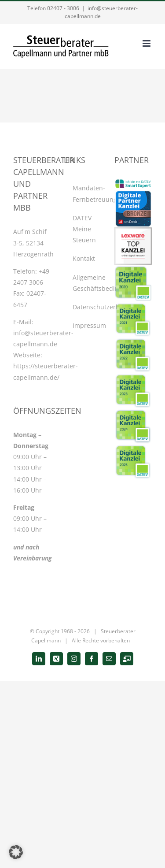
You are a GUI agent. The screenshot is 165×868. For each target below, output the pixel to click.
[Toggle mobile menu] (147, 43)
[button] (16, 852)
